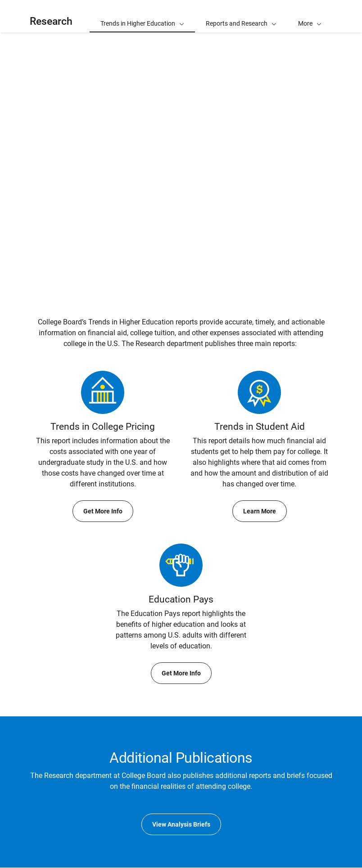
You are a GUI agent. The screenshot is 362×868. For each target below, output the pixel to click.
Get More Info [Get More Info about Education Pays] (181, 673)
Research (51, 21)
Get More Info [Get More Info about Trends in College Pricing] (103, 511)
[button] (310, 16)
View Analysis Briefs (181, 824)
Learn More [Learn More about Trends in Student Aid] (260, 511)
